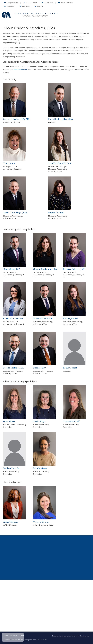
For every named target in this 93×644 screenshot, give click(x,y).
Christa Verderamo (13, 319)
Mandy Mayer (40, 468)
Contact (39, 6)
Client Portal (47, 3)
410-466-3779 (30, 3)
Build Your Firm (42, 640)
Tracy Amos (9, 163)
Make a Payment (66, 3)
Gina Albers (9, 421)
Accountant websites (11, 640)
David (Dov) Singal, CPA (15, 213)
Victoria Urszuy (41, 522)
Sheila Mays (39, 421)
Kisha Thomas (10, 522)
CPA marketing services (27, 640)
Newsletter (9, 6)
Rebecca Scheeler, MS (74, 269)
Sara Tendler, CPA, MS (60, 163)
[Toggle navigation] (90, 15)
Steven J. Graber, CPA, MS (16, 119)
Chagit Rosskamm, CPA (45, 269)
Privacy (6, 636)
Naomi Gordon (56, 213)
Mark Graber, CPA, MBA (60, 119)
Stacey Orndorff (71, 421)
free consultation (21, 69)
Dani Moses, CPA (12, 269)
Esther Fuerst (70, 368)
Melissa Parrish (11, 468)
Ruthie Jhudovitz (72, 319)
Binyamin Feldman (43, 319)
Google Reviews (11, 3)
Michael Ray (39, 368)
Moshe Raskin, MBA (13, 368)
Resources (25, 6)
